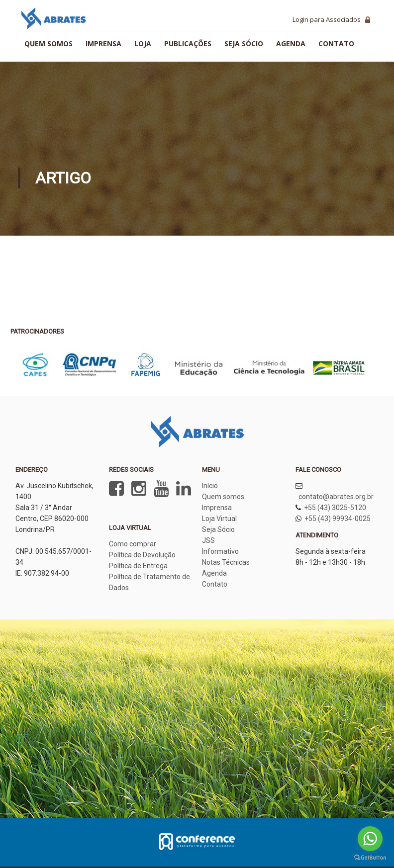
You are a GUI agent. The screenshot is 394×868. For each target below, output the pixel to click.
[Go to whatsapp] (370, 839)
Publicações (188, 43)
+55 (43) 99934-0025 (338, 519)
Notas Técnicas (226, 562)
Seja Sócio (218, 529)
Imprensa (103, 43)
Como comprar (133, 544)
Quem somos (49, 43)
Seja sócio (244, 43)
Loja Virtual (219, 519)
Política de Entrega (138, 566)
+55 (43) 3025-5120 (335, 508)
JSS (208, 540)
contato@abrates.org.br (336, 497)
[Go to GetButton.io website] (370, 858)
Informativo (220, 551)
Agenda (291, 43)
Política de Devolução (142, 555)
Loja (143, 43)
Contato (336, 43)
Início (210, 486)
